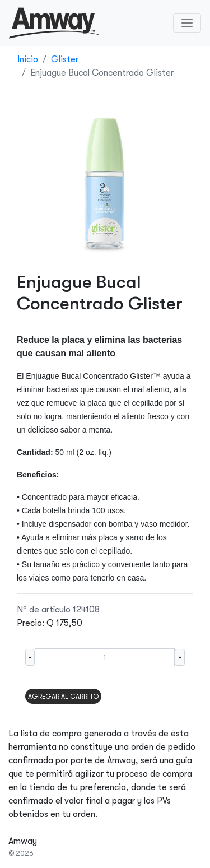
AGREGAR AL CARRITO (63, 697)
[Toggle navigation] (187, 23)
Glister (65, 59)
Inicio (28, 59)
